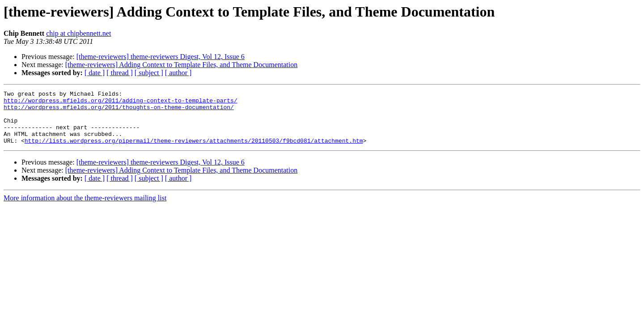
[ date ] (95, 73)
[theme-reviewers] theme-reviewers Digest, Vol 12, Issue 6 (161, 57)
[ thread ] (120, 73)
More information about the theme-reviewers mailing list (85, 209)
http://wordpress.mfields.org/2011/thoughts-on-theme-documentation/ (119, 111)
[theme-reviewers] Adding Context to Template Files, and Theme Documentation (182, 65)
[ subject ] (149, 73)
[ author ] (178, 73)
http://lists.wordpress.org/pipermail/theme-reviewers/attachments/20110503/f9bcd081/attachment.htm (194, 151)
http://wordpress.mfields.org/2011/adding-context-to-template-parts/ (121, 103)
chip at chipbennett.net (78, 33)
